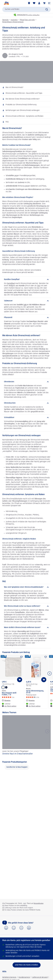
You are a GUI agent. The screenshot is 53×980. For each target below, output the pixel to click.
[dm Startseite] (6, 3)
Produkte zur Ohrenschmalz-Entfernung (21, 105)
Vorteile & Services (9, 977)
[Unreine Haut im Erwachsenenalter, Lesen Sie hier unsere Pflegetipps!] (26, 737)
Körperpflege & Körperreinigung (13, 22)
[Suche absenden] (47, 9)
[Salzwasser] (26, 301)
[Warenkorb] (44, 3)
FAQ (7, 122)
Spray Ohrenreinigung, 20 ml (35, 692)
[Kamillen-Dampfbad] (26, 279)
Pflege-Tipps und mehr (27, 20)
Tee (38, 286)
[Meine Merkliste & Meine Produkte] (34, 3)
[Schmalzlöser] (26, 418)
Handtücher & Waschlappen (17, 767)
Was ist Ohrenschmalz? (14, 87)
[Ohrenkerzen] (26, 382)
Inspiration (14, 20)
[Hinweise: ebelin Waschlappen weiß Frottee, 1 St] (6, 700)
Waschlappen (7, 239)
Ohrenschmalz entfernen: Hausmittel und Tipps (24, 93)
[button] (49, 3)
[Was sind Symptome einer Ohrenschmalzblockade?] (26, 587)
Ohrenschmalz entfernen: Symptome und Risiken (24, 116)
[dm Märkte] (29, 3)
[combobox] (26, 9)
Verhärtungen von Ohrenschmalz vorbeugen (23, 110)
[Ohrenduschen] (26, 403)
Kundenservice (24, 977)
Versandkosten (39, 903)
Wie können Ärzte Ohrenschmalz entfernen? (23, 99)
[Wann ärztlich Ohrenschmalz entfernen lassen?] (26, 627)
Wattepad (36, 239)
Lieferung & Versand (40, 977)
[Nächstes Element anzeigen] (50, 673)
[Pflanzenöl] (26, 318)
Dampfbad (11, 283)
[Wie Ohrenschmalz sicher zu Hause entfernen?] (26, 606)
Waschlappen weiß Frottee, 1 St (9, 694)
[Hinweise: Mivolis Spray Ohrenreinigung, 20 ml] (30, 700)
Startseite (5, 20)
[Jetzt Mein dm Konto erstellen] (27, 965)
